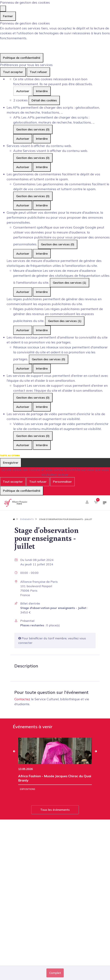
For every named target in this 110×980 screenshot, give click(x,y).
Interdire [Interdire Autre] (42, 167)
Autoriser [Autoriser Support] (23, 407)
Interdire (42, 91)
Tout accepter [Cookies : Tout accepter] (13, 72)
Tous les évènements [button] (55, 810)
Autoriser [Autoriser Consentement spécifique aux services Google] (23, 254)
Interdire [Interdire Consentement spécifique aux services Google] (42, 254)
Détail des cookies (44, 100)
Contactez (22, 699)
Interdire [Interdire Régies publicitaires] (42, 330)
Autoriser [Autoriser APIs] (23, 139)
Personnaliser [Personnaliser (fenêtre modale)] (62, 482)
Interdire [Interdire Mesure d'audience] (42, 292)
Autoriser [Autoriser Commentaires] (23, 205)
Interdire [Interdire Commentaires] (42, 205)
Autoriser (23, 91)
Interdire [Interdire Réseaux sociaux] (42, 368)
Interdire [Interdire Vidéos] (42, 445)
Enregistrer (11, 463)
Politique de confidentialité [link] (22, 58)
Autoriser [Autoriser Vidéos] (23, 445)
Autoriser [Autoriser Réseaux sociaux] (23, 368)
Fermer (8, 16)
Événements (27, 519)
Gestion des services (33, 129)
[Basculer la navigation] (105, 504)
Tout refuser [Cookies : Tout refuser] (38, 72)
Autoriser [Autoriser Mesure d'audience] (23, 292)
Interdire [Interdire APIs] (42, 139)
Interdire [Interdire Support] (42, 407)
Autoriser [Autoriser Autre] (23, 167)
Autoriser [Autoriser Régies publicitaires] (23, 330)
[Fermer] (3, 9)
